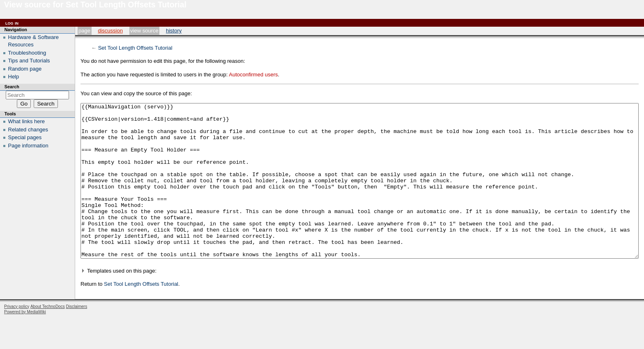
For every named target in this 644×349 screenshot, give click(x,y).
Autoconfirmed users (253, 75)
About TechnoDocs (48, 337)
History (174, 31)
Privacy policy (17, 337)
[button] (360, 302)
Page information (28, 146)
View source (144, 31)
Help (14, 77)
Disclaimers (76, 337)
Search (12, 87)
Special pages (25, 137)
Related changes (28, 130)
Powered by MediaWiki (25, 343)
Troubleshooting (27, 53)
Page (84, 31)
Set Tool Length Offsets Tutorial (135, 48)
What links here (27, 121)
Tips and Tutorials (29, 61)
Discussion (110, 31)
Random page (25, 69)
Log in (12, 23)
